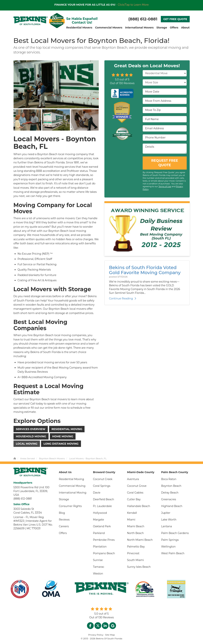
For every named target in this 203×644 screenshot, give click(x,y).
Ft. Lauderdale (102, 506)
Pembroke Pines (104, 540)
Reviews (64, 520)
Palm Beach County (175, 472)
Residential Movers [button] (79, 28)
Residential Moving (67, 429)
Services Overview (31, 429)
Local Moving (27, 444)
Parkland (99, 533)
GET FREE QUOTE (175, 19)
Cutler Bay (134, 499)
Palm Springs (170, 540)
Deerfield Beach (104, 499)
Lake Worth (169, 520)
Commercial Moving (72, 486)
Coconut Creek (103, 479)
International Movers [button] (139, 28)
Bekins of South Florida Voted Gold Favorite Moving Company (145, 270)
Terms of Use (165, 187)
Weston (98, 574)
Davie (97, 493)
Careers (64, 526)
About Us (65, 472)
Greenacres (169, 499)
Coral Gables (135, 493)
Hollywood (100, 513)
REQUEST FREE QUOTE (165, 163)
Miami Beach (136, 526)
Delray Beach (170, 493)
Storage (64, 499)
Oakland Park (102, 526)
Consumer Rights (70, 506)
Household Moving (31, 436)
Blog (62, 513)
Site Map (110, 635)
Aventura (133, 479)
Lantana (167, 526)
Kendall (132, 513)
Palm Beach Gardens (175, 533)
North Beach (135, 533)
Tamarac (99, 567)
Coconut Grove (137, 486)
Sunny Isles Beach (139, 567)
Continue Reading (123, 298)
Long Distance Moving (61, 444)
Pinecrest (133, 553)
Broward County (104, 472)
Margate (99, 520)
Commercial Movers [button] (109, 28)
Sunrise (98, 560)
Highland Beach (172, 506)
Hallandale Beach (139, 506)
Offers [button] (174, 28)
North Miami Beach (140, 540)
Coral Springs (102, 486)
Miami (131, 520)
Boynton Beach (171, 486)
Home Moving (63, 436)
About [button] (185, 28)
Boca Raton (169, 479)
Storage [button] (162, 28)
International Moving (73, 493)
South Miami (136, 560)
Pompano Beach (104, 553)
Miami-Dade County (141, 472)
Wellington (168, 547)
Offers (63, 533)
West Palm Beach (173, 553)
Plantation (100, 547)
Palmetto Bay (136, 547)
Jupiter (166, 513)
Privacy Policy (96, 635)
